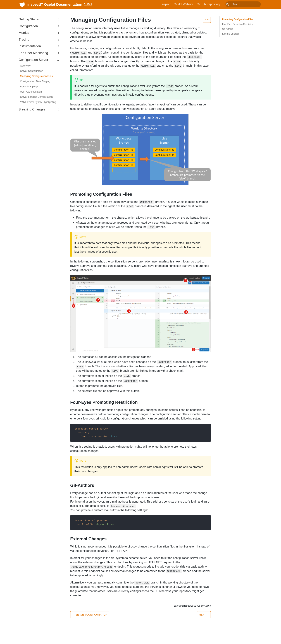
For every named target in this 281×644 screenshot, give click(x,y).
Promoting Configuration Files (238, 19)
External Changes (231, 34)
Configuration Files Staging (35, 81)
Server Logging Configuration (36, 97)
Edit (207, 20)
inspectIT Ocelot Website (185, 4)
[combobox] (247, 4)
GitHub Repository (217, 4)
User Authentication (31, 92)
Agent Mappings (29, 86)
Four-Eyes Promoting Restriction (238, 24)
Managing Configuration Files (36, 76)
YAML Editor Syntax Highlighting (38, 102)
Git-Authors (228, 29)
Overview (25, 66)
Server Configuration (32, 71)
